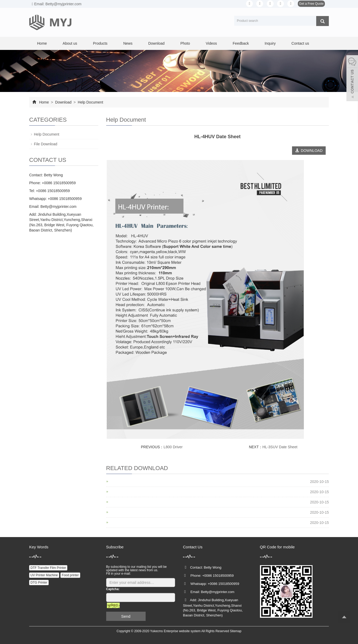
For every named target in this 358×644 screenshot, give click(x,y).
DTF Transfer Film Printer (48, 568)
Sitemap (236, 631)
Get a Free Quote (311, 4)
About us (70, 43)
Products (100, 43)
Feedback (241, 43)
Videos (211, 43)
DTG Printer (39, 583)
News (128, 43)
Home (42, 43)
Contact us (300, 43)
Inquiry (270, 43)
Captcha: (113, 589)
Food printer (70, 575)
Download (156, 43)
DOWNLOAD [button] (309, 151)
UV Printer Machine (44, 575)
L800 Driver (173, 447)
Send (126, 616)
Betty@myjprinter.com (58, 207)
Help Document (90, 102)
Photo (185, 43)
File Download (46, 144)
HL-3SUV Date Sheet (280, 447)
